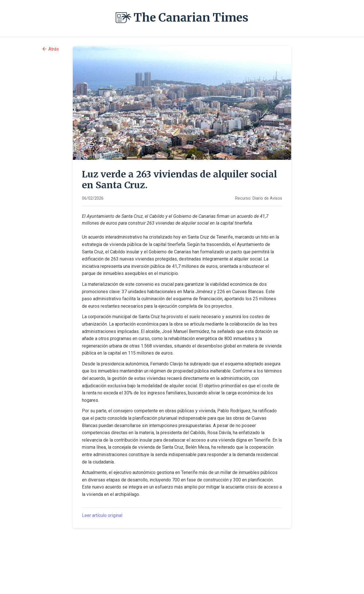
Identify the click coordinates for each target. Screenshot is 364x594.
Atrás (50, 49)
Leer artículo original (102, 515)
